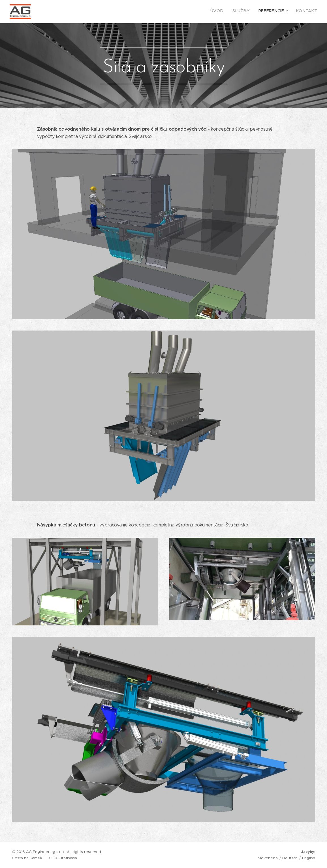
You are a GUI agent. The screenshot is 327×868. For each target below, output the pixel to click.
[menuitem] (289, 12)
